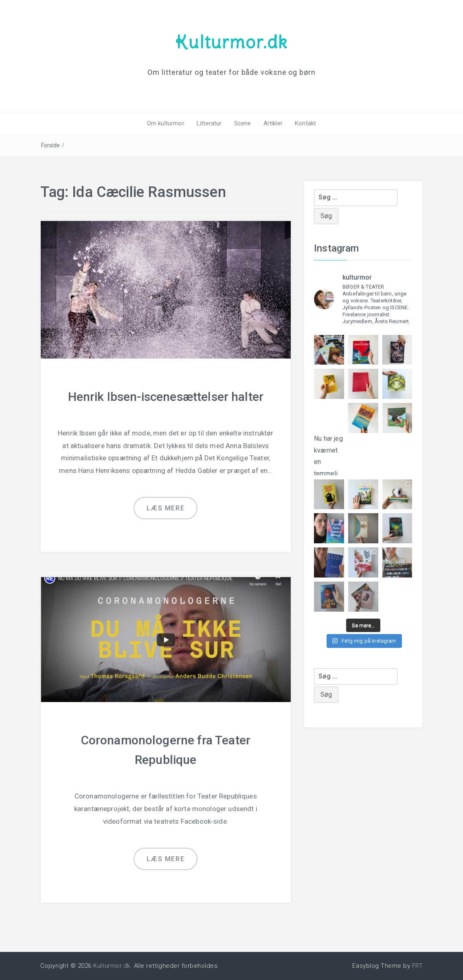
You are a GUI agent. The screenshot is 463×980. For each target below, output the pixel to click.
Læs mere (166, 508)
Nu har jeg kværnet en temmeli (329, 449)
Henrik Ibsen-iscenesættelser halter (166, 397)
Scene (243, 123)
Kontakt (305, 123)
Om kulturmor (166, 123)
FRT (418, 966)
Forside (51, 145)
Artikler (273, 123)
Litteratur (209, 123)
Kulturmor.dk (231, 42)
